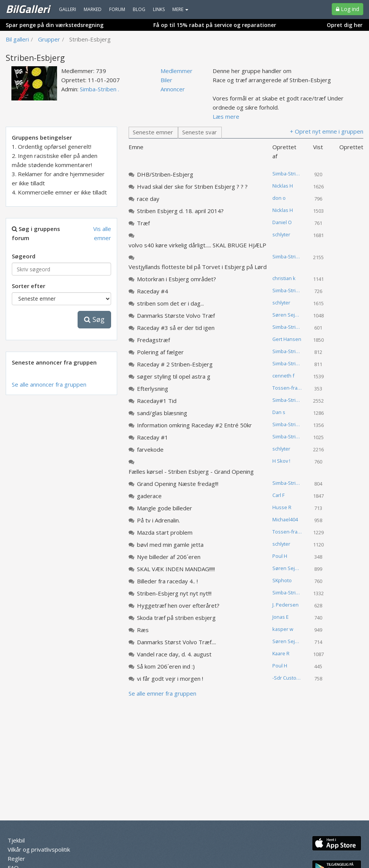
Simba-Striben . (99, 89)
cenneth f (283, 376)
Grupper (49, 39)
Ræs (143, 630)
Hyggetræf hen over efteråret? (178, 605)
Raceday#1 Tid (157, 401)
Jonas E (281, 617)
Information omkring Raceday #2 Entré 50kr (194, 425)
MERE (180, 9)
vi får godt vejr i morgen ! (170, 678)
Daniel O (282, 222)
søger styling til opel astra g (174, 376)
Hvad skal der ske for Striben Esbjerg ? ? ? (192, 186)
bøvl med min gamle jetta (170, 545)
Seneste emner (153, 132)
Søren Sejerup (289, 315)
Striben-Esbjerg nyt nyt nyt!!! (174, 593)
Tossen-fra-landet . (290, 388)
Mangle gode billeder (165, 508)
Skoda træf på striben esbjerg (176, 618)
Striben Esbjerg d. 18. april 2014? (180, 211)
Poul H (280, 556)
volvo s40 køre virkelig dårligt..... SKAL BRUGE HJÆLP (197, 245)
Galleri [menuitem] (68, 9)
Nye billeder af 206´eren (169, 557)
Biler (166, 80)
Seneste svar (200, 132)
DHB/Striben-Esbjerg (165, 174)
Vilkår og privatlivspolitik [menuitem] (39, 849)
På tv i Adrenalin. (158, 520)
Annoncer (173, 89)
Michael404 (285, 519)
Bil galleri (17, 39)
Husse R (282, 507)
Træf (143, 223)
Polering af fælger (160, 352)
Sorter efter (29, 286)
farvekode (150, 449)
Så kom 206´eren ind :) (166, 666)
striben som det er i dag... (170, 303)
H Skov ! (281, 461)
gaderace (149, 496)
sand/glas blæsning (162, 413)
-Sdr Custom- (287, 678)
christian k (284, 278)
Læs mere (226, 116)
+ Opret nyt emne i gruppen (327, 131)
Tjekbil (16, 840)
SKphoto (282, 580)
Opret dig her (345, 25)
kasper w (283, 629)
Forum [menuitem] (117, 9)
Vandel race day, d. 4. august (174, 654)
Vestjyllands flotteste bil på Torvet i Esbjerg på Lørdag (201, 267)
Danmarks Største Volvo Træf (176, 315)
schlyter (281, 234)
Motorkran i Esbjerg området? (177, 279)
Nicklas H (283, 186)
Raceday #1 (153, 437)
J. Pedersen (285, 605)
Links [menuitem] (159, 9)
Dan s (279, 412)
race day (148, 199)
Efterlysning (153, 389)
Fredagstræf (153, 340)
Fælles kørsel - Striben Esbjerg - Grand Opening (191, 471)
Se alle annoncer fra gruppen (49, 384)
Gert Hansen (287, 339)
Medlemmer (177, 71)
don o (279, 198)
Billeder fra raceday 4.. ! (167, 581)
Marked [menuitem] (93, 9)
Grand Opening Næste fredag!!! (178, 484)
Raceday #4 (153, 291)
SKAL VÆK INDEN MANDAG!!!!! (176, 569)
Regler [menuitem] (16, 858)
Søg (94, 319)
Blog (139, 9)
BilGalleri (28, 9)
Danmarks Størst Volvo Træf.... (177, 642)
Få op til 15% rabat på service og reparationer (215, 25)
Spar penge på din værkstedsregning (55, 25)
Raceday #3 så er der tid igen (176, 328)
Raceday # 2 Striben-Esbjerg (175, 364)
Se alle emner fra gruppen (162, 693)
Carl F (278, 495)
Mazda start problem (165, 532)
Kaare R (281, 653)
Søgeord (24, 256)
